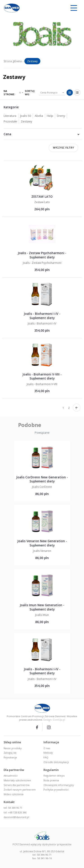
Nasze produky (13, 748)
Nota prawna (51, 780)
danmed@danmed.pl (16, 817)
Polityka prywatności (56, 789)
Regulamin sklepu (54, 776)
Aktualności (11, 776)
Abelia (39, 116)
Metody (48, 753)
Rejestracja (10, 757)
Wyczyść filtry (64, 148)
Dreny (61, 116)
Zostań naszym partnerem (20, 789)
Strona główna (13, 61)
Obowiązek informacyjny (59, 785)
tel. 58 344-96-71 (42, 855)
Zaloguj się (10, 753)
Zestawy (26, 121)
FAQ (46, 757)
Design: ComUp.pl (54, 720)
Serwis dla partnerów (17, 785)
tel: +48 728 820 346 (15, 812)
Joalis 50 (26, 116)
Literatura (10, 116)
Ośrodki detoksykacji (56, 762)
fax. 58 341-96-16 (42, 858)
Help (50, 116)
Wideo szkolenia (14, 794)
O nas (47, 748)
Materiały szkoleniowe (17, 780)
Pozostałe (10, 121)
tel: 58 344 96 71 (13, 808)
